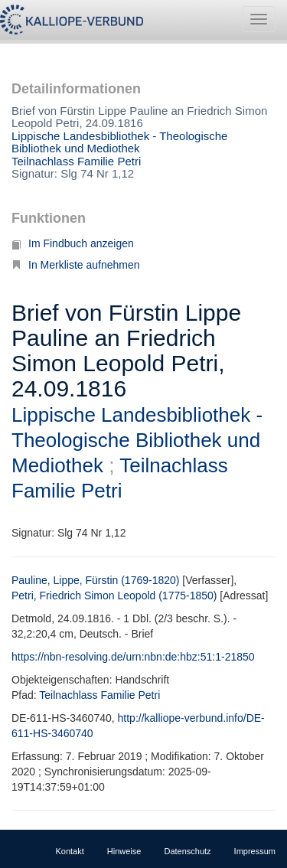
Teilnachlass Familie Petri (76, 161)
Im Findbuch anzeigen (73, 243)
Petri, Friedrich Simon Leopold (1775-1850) (114, 596)
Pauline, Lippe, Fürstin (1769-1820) (95, 580)
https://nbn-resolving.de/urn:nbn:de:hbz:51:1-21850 (133, 657)
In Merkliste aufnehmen (76, 265)
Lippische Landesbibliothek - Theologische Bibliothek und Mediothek (119, 142)
